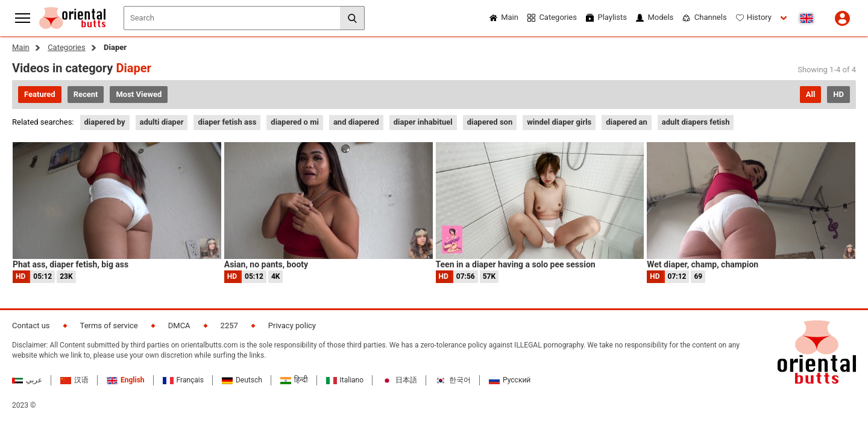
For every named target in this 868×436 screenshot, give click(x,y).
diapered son (490, 122)
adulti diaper (162, 122)
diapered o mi (295, 122)
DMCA (179, 325)
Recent (86, 94)
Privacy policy (292, 325)
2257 (229, 325)
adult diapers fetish (696, 122)
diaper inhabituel (423, 122)
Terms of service (109, 325)
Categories (67, 47)
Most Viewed (139, 94)
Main (21, 47)
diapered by (105, 122)
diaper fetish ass (227, 122)
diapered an (627, 122)
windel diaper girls (559, 122)
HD (838, 94)
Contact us (31, 325)
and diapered (356, 122)
